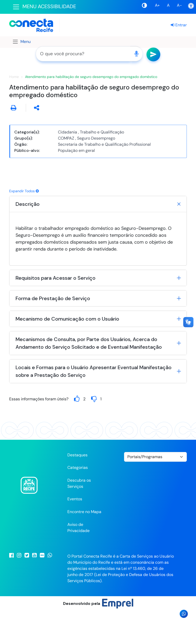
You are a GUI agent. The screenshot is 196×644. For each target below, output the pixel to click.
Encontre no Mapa (84, 544)
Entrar (179, 25)
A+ (157, 5)
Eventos (75, 532)
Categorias (78, 500)
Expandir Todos (24, 223)
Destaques (77, 487)
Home (14, 109)
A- (179, 5)
